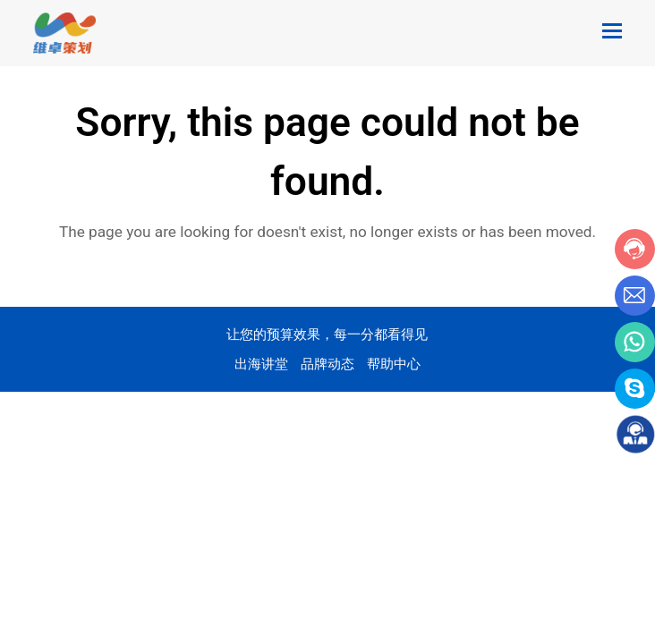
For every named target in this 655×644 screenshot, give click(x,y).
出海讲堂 (261, 364)
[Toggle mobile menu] (612, 31)
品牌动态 (327, 364)
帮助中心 (394, 364)
